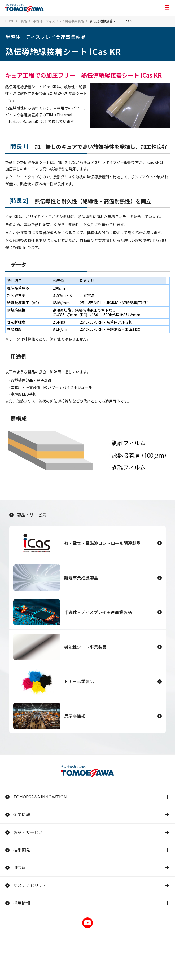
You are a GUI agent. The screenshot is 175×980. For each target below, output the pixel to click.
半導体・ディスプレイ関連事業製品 (58, 21)
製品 (24, 21)
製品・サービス (28, 515)
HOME (10, 21)
